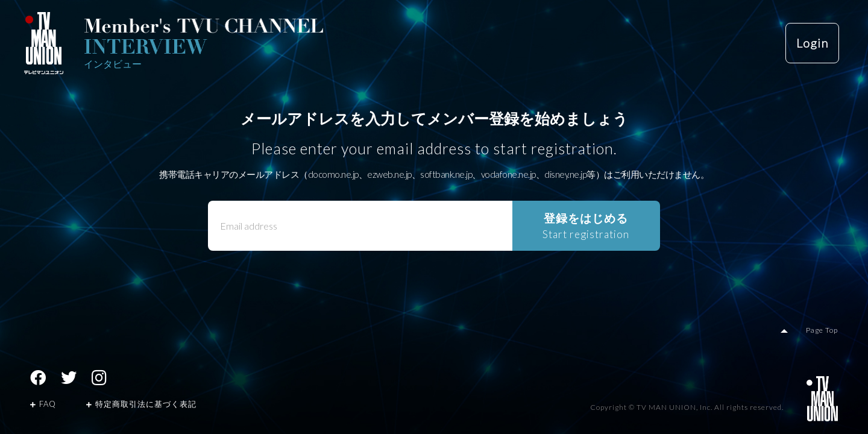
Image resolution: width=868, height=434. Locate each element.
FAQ (43, 404)
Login (812, 43)
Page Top (822, 330)
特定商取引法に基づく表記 (141, 404)
